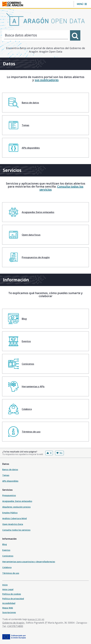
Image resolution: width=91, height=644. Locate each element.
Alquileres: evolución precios (16, 507)
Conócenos (8, 556)
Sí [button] (49, 453)
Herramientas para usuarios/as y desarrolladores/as (29, 562)
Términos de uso (11, 573)
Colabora (7, 567)
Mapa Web (8, 608)
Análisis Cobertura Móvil (15, 518)
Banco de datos (10, 469)
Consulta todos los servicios (61, 188)
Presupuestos (9, 495)
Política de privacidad (13, 599)
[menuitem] (45, 103)
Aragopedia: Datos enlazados (17, 501)
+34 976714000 (15, 626)
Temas (6, 475)
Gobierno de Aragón (14, 623)
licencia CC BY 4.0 (36, 619)
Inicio (5, 585)
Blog (5, 544)
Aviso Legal (8, 589)
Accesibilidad (9, 603)
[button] (82, 4)
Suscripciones (9, 612)
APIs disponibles (10, 481)
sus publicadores (47, 80)
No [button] (59, 453)
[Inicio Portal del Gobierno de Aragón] (13, 4)
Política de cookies (12, 594)
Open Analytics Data (13, 524)
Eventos (6, 550)
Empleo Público (10, 513)
